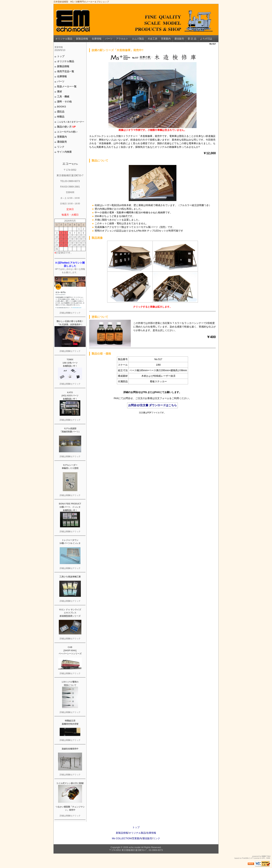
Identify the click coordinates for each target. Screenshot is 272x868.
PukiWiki (245, 858)
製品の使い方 (66, 127)
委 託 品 (192, 39)
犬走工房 (152, 39)
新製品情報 (82, 39)
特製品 (61, 117)
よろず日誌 (206, 39)
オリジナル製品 (64, 39)
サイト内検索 (64, 152)
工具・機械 (63, 97)
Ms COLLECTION (122, 838)
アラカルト (122, 39)
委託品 (61, 112)
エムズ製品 (138, 39)
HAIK (264, 856)
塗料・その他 (64, 102)
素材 (59, 91)
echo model (135, 847)
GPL (263, 858)
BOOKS (61, 107)
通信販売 (179, 39)
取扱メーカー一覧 (67, 86)
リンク (61, 147)
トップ (61, 56)
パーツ (109, 39)
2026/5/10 (60, 50)
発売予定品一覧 (66, 71)
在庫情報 (97, 39)
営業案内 (166, 39)
